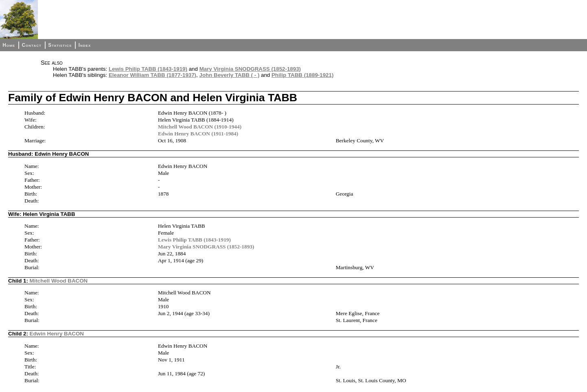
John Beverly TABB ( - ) (229, 75)
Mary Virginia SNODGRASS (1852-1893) (250, 69)
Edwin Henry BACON (57, 334)
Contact (31, 45)
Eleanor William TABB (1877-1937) (152, 75)
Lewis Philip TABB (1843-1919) (148, 69)
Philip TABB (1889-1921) (302, 75)
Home (9, 45)
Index (85, 45)
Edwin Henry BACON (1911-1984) (198, 134)
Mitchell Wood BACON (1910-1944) (200, 127)
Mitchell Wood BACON (59, 281)
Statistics (60, 45)
